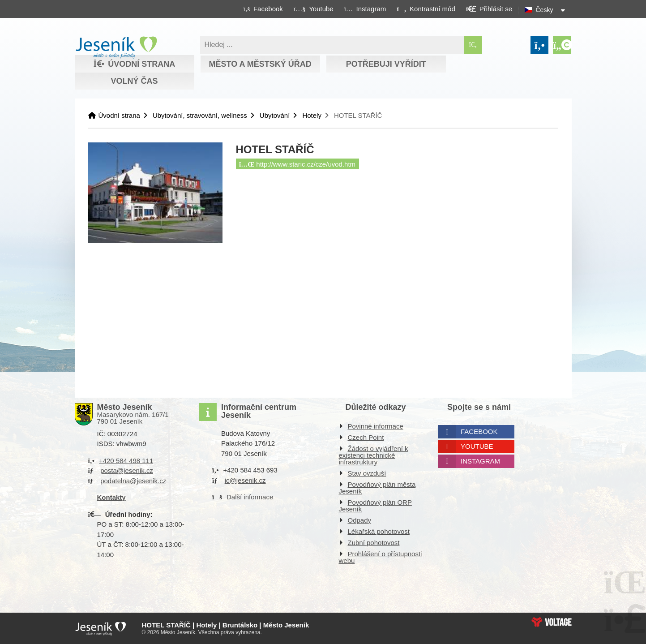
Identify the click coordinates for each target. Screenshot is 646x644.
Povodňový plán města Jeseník (377, 488)
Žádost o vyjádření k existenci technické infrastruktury (374, 455)
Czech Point (366, 437)
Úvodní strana (116, 47)
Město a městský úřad (260, 64)
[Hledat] (473, 45)
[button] (426, 9)
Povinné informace (376, 426)
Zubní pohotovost (374, 543)
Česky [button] (545, 10)
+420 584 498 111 (126, 461)
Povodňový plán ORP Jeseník (375, 506)
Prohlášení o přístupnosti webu (381, 557)
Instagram (480, 461)
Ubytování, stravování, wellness (200, 115)
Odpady (360, 520)
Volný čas (134, 81)
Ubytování (275, 115)
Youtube (477, 446)
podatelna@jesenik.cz (133, 481)
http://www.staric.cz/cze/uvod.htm (297, 164)
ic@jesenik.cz (245, 480)
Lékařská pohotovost (379, 531)
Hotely (312, 115)
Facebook (479, 431)
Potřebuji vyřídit (386, 64)
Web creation (552, 622)
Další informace (250, 497)
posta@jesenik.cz (127, 470)
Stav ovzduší (367, 473)
